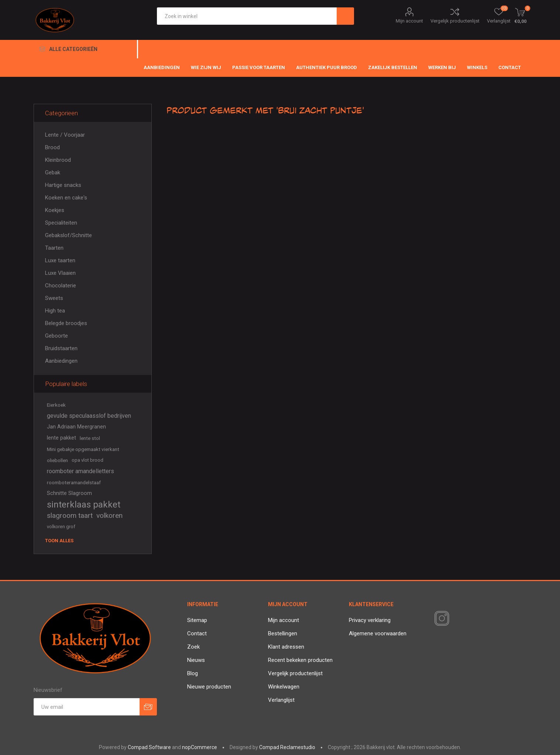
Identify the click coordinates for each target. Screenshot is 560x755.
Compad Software (149, 747)
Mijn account (409, 21)
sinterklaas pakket (84, 505)
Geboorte (56, 336)
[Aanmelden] (87, 707)
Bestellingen (283, 633)
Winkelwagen (284, 687)
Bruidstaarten (61, 348)
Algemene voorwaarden (378, 633)
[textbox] (247, 16)
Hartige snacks (63, 185)
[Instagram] (440, 619)
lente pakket (61, 438)
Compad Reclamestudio (287, 747)
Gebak (53, 172)
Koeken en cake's (66, 198)
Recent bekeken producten (300, 660)
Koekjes (55, 210)
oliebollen (57, 460)
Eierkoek (56, 405)
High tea (55, 311)
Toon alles (59, 541)
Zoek (193, 647)
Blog (193, 673)
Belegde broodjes (66, 323)
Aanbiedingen (61, 361)
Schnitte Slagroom (69, 493)
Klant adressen (286, 647)
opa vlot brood (87, 460)
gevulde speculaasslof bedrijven (89, 416)
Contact (197, 633)
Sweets (54, 298)
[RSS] (454, 619)
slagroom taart (70, 515)
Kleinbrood (58, 160)
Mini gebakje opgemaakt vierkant (83, 449)
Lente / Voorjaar (65, 135)
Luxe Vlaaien (60, 273)
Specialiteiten (61, 223)
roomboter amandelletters (80, 471)
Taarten (54, 248)
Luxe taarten (60, 260)
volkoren (109, 515)
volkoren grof (61, 527)
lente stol (90, 438)
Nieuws (196, 660)
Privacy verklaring (370, 620)
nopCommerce (200, 747)
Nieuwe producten (209, 687)
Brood (52, 147)
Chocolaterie (61, 286)
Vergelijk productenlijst (455, 21)
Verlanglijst (281, 700)
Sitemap (197, 620)
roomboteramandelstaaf (74, 482)
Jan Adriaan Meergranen (76, 427)
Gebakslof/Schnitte (68, 235)
